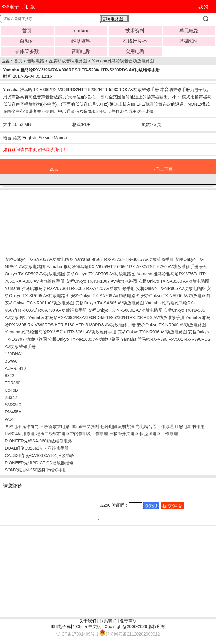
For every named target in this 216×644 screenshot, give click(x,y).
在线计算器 (135, 41)
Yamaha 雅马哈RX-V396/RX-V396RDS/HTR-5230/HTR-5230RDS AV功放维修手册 (106, 317)
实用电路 (135, 51)
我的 (203, 7)
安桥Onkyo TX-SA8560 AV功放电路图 (174, 281)
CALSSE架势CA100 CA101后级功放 (39, 455)
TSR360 (13, 383)
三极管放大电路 (55, 426)
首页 (27, 31)
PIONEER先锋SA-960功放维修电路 (38, 441)
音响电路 (81, 51)
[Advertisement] (53, 222)
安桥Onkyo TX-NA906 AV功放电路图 (175, 296)
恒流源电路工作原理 (159, 434)
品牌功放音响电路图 (68, 61)
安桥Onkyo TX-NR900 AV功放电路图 (171, 325)
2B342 (11, 397)
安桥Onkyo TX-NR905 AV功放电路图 (171, 288)
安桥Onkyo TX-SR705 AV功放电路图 (101, 274)
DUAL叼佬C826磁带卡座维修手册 (37, 448)
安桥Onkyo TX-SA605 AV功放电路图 (110, 303)
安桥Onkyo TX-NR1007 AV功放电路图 (101, 281)
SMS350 (13, 405)
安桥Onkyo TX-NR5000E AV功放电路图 (125, 310)
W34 (9, 419)
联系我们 (108, 626)
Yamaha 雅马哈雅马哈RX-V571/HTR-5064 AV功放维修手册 (61, 332)
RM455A (13, 412)
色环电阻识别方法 (117, 426)
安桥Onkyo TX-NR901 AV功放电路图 (39, 303)
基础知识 (189, 41)
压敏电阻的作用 (190, 426)
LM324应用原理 (20, 434)
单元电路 (189, 31)
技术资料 (135, 31)
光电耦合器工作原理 (155, 426)
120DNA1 (14, 354)
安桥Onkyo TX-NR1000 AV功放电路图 (84, 339)
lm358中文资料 (85, 426)
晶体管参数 (27, 51)
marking (81, 31)
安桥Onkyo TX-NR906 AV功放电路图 (152, 332)
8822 (10, 376)
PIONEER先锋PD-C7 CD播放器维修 (39, 463)
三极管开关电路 (124, 434)
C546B (11, 390)
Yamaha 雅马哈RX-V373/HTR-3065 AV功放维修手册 (124, 259)
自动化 (27, 41)
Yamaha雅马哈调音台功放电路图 (123, 61)
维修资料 (81, 41)
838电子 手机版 (18, 7)
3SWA (11, 361)
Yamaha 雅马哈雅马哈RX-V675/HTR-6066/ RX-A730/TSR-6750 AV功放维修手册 (122, 267)
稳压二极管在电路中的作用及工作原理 (72, 434)
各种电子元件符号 (22, 426)
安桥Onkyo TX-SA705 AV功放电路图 (39, 259)
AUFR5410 (15, 368)
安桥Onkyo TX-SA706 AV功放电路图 (105, 296)
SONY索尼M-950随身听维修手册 (36, 470)
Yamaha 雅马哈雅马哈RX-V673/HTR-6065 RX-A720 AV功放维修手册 (70, 288)
